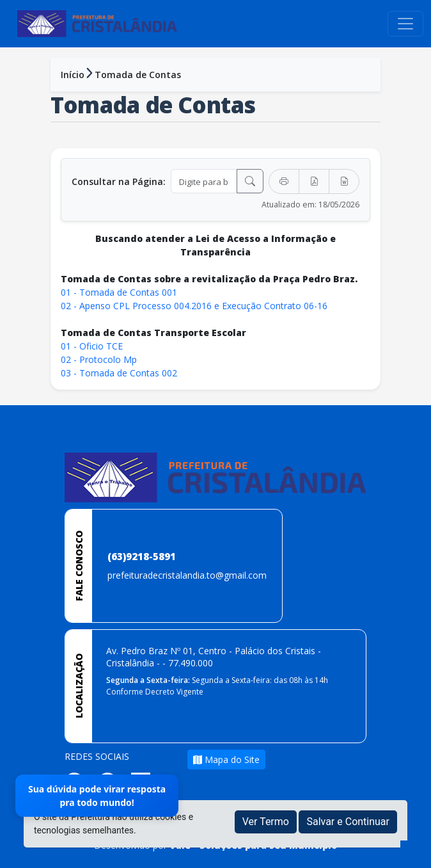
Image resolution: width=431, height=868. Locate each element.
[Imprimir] (284, 181)
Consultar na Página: (119, 181)
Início (73, 75)
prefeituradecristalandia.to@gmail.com (187, 575)
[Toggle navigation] (405, 24)
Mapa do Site (226, 759)
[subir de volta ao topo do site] (409, 849)
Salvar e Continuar (348, 822)
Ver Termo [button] (266, 822)
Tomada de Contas (138, 75)
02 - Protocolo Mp (99, 359)
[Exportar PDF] (314, 181)
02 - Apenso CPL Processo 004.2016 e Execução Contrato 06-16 (194, 306)
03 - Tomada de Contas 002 (120, 373)
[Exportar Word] (344, 181)
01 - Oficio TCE (92, 346)
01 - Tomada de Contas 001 (119, 292)
